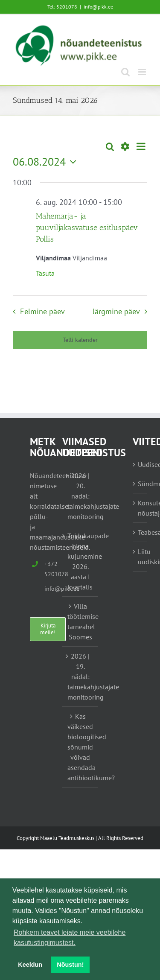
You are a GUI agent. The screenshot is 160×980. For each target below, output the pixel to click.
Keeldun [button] (30, 965)
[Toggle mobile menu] (143, 72)
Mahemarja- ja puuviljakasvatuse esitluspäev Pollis (87, 227)
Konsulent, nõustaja (140, 508)
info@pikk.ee (98, 7)
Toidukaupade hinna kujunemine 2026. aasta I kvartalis (81, 561)
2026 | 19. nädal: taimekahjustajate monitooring (81, 677)
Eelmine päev (42, 311)
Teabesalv (140, 532)
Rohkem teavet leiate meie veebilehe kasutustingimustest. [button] (70, 938)
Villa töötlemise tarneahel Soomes (81, 621)
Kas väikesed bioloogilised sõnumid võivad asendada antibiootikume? (81, 747)
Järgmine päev (116, 311)
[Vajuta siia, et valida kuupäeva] (47, 162)
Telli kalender (80, 340)
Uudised (140, 464)
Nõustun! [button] (70, 965)
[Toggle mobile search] (125, 72)
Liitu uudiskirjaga (140, 557)
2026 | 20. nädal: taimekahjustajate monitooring (81, 496)
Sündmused (140, 484)
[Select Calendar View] (141, 147)
